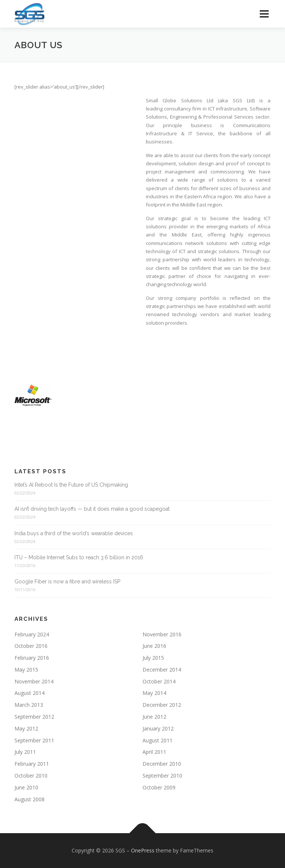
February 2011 (32, 764)
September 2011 (34, 740)
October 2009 (159, 787)
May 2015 (26, 670)
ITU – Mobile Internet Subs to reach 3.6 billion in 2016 (79, 557)
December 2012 (162, 705)
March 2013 (29, 705)
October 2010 (31, 776)
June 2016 (154, 646)
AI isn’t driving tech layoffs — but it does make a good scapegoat (92, 509)
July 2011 (25, 752)
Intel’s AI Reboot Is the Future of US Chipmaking (71, 485)
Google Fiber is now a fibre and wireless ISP (67, 582)
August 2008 (30, 799)
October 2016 (31, 646)
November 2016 (162, 634)
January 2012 (158, 728)
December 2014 (162, 670)
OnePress (143, 850)
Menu (264, 14)
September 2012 (34, 717)
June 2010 (26, 787)
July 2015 (153, 658)
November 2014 (34, 681)
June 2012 (154, 717)
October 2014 (159, 681)
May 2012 (26, 728)
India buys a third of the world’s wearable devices (74, 533)
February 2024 (32, 634)
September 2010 (162, 776)
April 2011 (154, 752)
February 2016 (32, 658)
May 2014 (154, 693)
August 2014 (30, 693)
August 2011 (158, 740)
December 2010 (162, 764)
